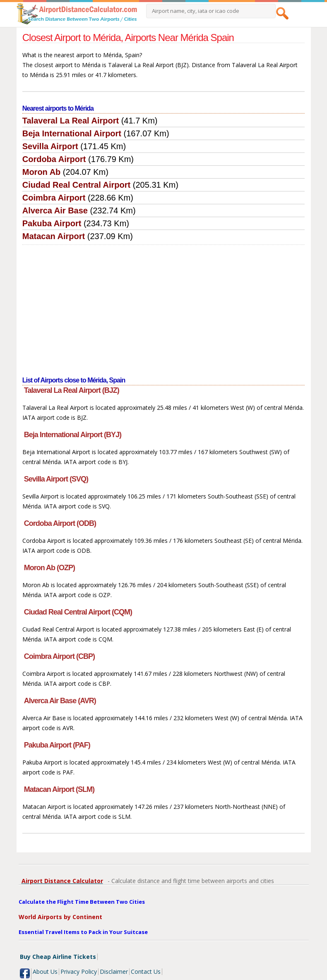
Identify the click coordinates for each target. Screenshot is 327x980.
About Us (45, 972)
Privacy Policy (79, 972)
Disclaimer (114, 972)
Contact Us (146, 972)
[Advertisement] (164, 307)
